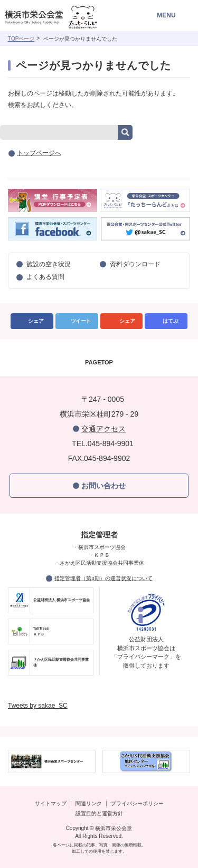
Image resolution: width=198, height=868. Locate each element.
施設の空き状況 (49, 264)
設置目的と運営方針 (99, 813)
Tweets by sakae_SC (38, 706)
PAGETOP (99, 362)
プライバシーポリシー (137, 803)
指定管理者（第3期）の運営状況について (103, 578)
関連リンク (89, 803)
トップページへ (39, 153)
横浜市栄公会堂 (65, 18)
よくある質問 (45, 277)
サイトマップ (51, 803)
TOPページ (21, 39)
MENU (166, 15)
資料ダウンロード (135, 264)
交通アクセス (103, 429)
